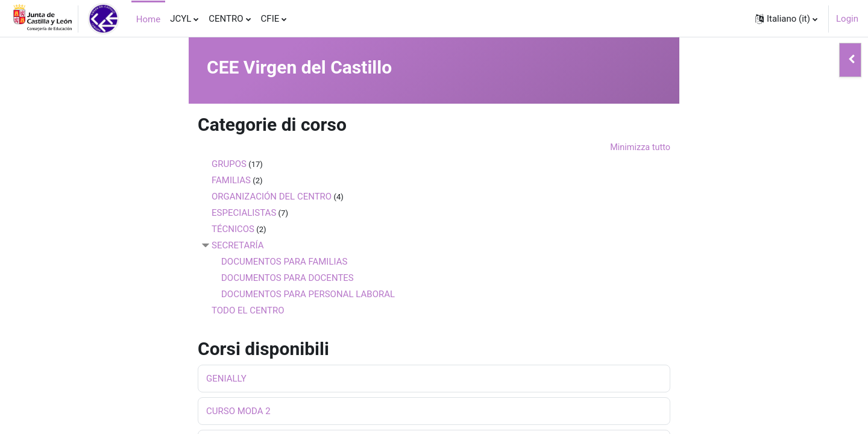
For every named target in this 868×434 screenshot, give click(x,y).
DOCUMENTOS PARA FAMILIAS (284, 262)
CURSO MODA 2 (238, 412)
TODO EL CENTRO (248, 311)
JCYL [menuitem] (181, 19)
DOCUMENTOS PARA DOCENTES (288, 278)
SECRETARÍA (238, 246)
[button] (786, 19)
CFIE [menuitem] (270, 19)
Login (847, 19)
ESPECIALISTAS (244, 213)
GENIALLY (226, 380)
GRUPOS (229, 165)
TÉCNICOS (233, 230)
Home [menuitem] (148, 19)
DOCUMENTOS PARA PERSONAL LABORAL (308, 295)
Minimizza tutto (639, 148)
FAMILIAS (231, 181)
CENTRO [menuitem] (226, 19)
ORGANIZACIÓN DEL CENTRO (272, 197)
